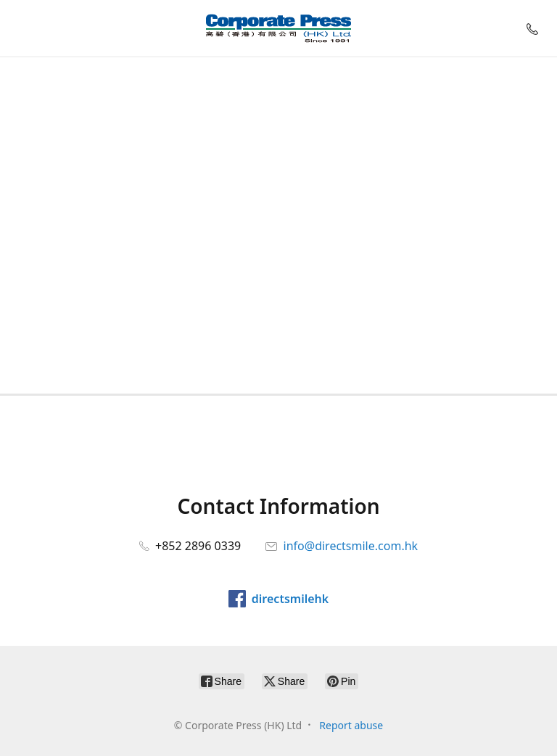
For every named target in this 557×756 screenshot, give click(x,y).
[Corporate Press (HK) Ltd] (278, 28)
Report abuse (351, 725)
